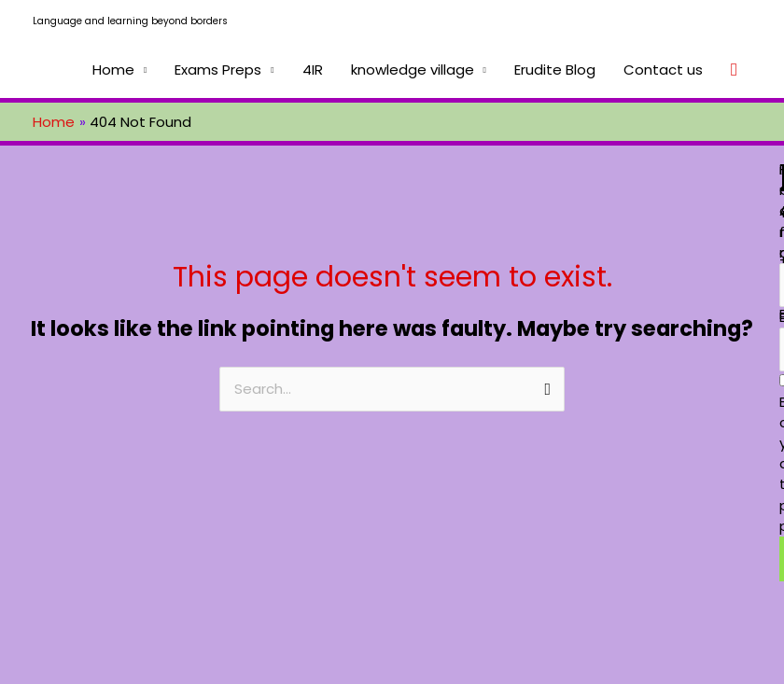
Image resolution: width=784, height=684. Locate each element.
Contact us (663, 70)
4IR (313, 70)
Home (113, 70)
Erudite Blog (555, 70)
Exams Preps (218, 70)
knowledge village (413, 70)
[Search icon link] (734, 70)
